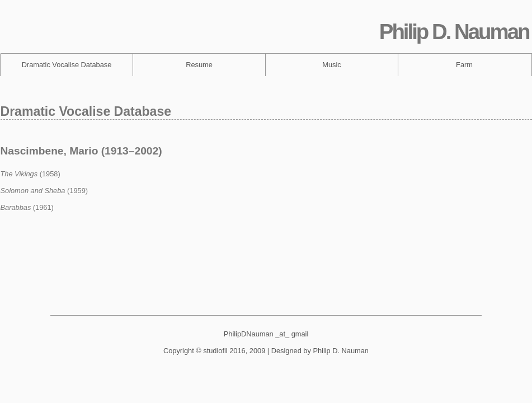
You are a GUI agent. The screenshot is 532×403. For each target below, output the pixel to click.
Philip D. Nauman (454, 32)
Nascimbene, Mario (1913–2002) (81, 151)
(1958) (30, 174)
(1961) (27, 207)
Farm (464, 65)
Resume (199, 65)
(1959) (44, 191)
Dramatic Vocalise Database (67, 65)
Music (331, 65)
